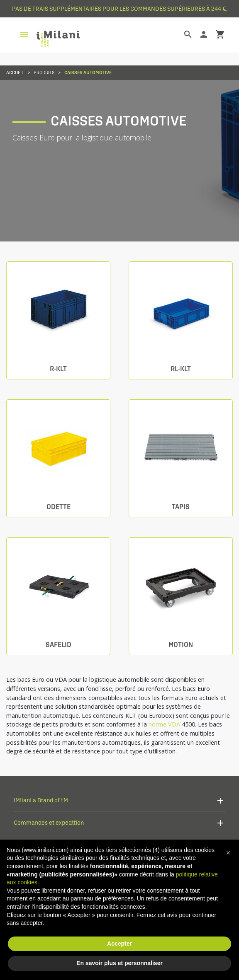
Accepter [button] (119, 944)
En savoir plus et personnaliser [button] (119, 963)
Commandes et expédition (49, 822)
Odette (59, 507)
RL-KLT (181, 369)
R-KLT (58, 369)
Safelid (59, 645)
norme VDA (164, 724)
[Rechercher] (182, 34)
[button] (228, 853)
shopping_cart (220, 34)
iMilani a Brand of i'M (41, 800)
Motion (181, 645)
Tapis (181, 507)
